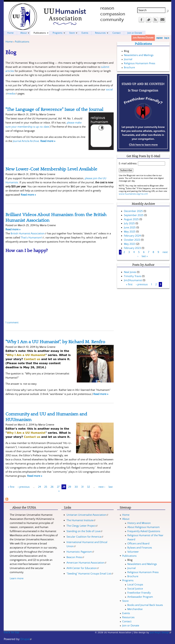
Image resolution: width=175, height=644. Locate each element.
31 (82, 487)
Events (85, 33)
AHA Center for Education (83, 568)
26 (52, 487)
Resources (100, 33)
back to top (11, 632)
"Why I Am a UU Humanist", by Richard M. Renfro (55, 342)
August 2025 (131, 219)
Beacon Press (75, 557)
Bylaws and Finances (140, 548)
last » (145, 256)
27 (58, 487)
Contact (116, 33)
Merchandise (135, 609)
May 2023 (130, 244)
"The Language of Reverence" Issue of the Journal (54, 109)
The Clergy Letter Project (82, 526)
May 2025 (130, 232)
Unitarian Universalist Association (87, 515)
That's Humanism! (32, 238)
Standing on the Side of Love (84, 531)
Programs (58, 33)
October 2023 (132, 240)
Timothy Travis (133, 276)
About (23, 33)
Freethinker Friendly (139, 593)
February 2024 (132, 236)
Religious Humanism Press (140, 63)
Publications (22, 42)
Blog (126, 51)
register (159, 38)
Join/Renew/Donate (143, 38)
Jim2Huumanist (133, 280)
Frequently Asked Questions (144, 531)
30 (76, 487)
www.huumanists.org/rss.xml (133, 194)
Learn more (17, 578)
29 (70, 487)
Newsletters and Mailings (139, 55)
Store (72, 33)
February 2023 (132, 248)
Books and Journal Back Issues (145, 605)
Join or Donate (135, 33)
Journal (128, 59)
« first (11, 487)
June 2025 (130, 228)
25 (46, 487)
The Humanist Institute (81, 520)
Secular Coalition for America (85, 537)
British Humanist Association (29, 234)
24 (39, 487)
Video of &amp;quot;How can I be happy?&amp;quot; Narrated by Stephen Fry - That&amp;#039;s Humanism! (58, 287)
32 (88, 487)
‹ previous (24, 487)
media (12, 94)
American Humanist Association (86, 563)
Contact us (32, 359)
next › (102, 487)
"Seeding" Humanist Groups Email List (90, 574)
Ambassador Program (140, 597)
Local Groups (135, 585)
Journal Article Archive (26, 141)
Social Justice (135, 589)
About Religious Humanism (143, 527)
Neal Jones (130, 272)
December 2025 (133, 211)
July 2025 (129, 223)
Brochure (129, 67)
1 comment (12, 323)
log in (167, 38)
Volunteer (133, 552)
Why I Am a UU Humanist (26, 355)
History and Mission (139, 523)
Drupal (26, 639)
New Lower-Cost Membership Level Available (51, 169)
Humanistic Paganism (80, 552)
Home (9, 42)
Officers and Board (138, 544)
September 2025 (134, 215)
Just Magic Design (161, 632)
